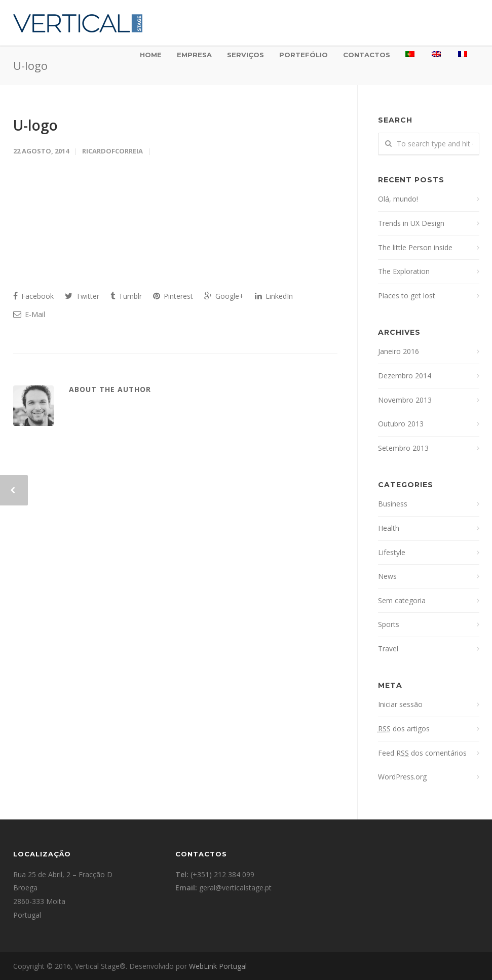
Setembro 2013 (403, 448)
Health (389, 528)
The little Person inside (415, 247)
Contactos (367, 55)
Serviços (245, 55)
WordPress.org (402, 777)
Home (151, 55)
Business (393, 504)
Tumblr (126, 296)
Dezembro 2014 (405, 376)
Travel (388, 649)
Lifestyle (392, 552)
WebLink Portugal (218, 966)
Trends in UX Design (411, 223)
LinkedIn (274, 296)
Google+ (224, 296)
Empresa (194, 55)
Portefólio (304, 55)
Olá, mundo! (398, 199)
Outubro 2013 (401, 424)
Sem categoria (402, 600)
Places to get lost (407, 296)
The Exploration (404, 271)
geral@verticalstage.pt (235, 888)
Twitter (82, 296)
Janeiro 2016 (399, 351)
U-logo (35, 125)
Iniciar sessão (400, 704)
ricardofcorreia (112, 151)
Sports (389, 624)
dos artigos (404, 729)
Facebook (33, 296)
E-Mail (29, 314)
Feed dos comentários (422, 753)
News (387, 576)
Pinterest (173, 296)
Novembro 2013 (405, 400)
